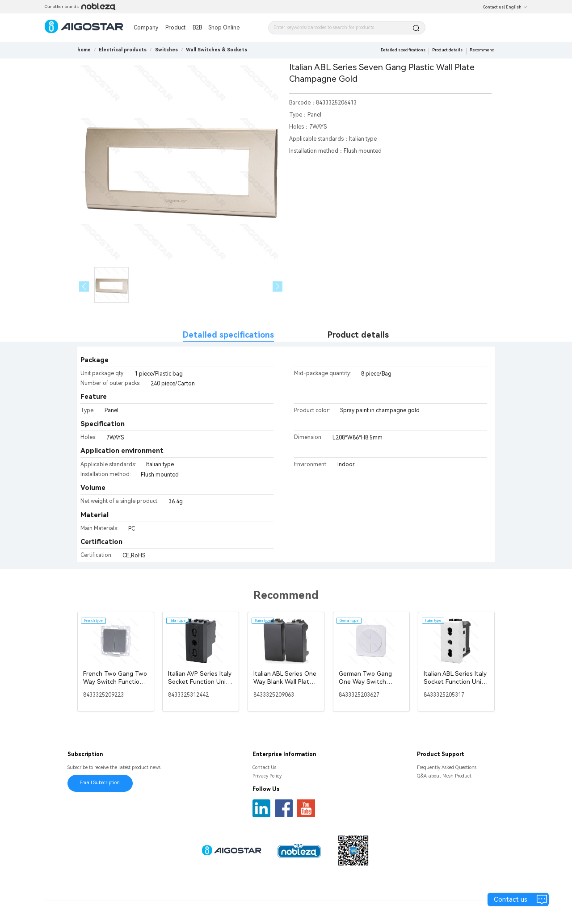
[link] (123, 50)
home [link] (84, 50)
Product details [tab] (358, 335)
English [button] (517, 7)
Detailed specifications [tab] (228, 335)
